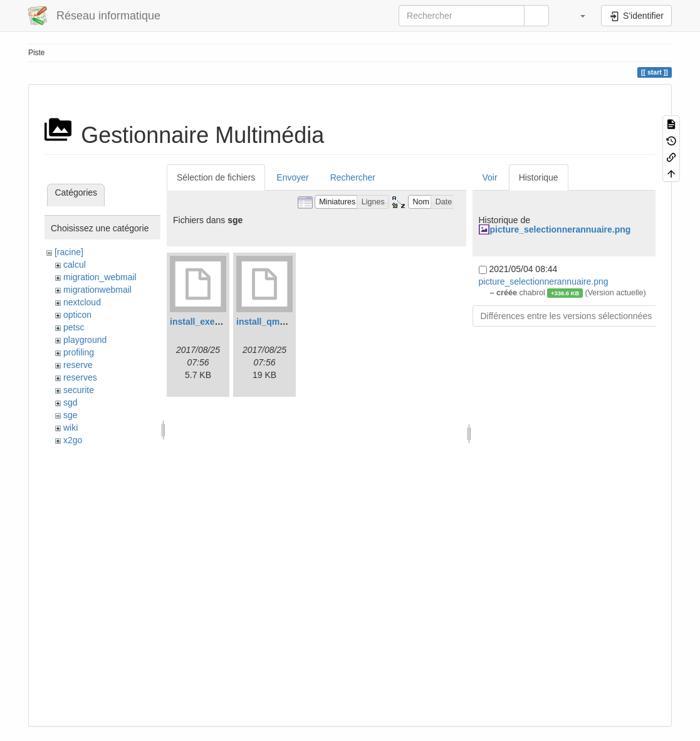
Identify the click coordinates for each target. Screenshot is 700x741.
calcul (75, 265)
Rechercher (353, 177)
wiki (71, 428)
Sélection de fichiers (216, 177)
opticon (77, 315)
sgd (71, 402)
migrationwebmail (97, 290)
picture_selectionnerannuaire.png (561, 229)
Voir (490, 177)
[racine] (69, 252)
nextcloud (82, 302)
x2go (73, 440)
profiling (79, 352)
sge (71, 415)
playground (85, 340)
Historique (539, 177)
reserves (80, 377)
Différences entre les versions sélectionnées (567, 316)
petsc (74, 327)
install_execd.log (205, 322)
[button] (577, 16)
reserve (78, 365)
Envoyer (292, 177)
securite (79, 390)
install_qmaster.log (276, 322)
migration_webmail (100, 277)
